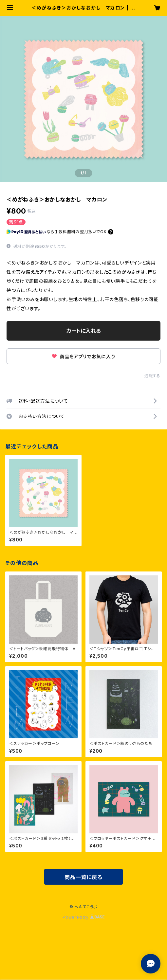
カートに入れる (84, 331)
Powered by (83, 917)
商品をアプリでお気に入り (83, 356)
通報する (152, 376)
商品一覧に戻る (83, 877)
